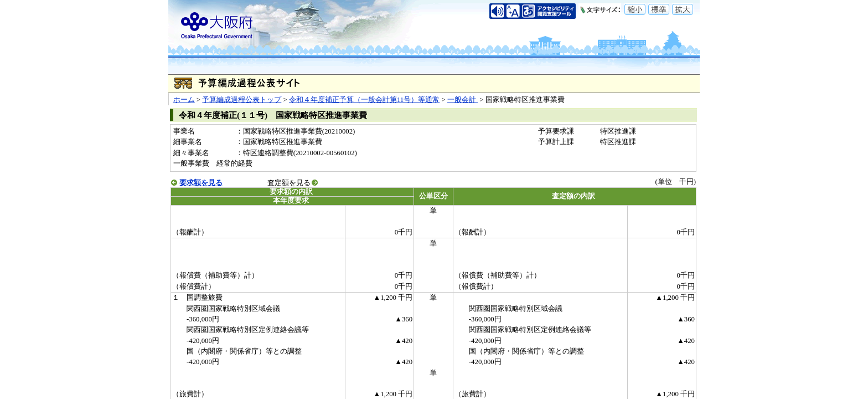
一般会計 (463, 100)
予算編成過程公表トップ (242, 100)
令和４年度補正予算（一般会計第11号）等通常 (364, 100)
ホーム (184, 100)
